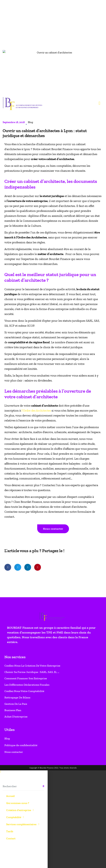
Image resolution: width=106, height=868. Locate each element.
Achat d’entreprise (16, 291)
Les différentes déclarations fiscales (27, 259)
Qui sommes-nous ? (18, 378)
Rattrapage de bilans (17, 272)
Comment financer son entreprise (26, 253)
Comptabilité (15, 392)
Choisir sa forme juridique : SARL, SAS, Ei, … (32, 247)
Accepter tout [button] (42, 860)
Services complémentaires (23, 399)
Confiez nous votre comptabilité (24, 266)
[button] (8, 142)
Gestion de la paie (16, 278)
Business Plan (13, 285)
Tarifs (10, 406)
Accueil (10, 371)
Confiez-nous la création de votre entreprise (32, 240)
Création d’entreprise (20, 385)
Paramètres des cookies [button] (18, 860)
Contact (11, 413)
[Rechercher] (43, 361)
